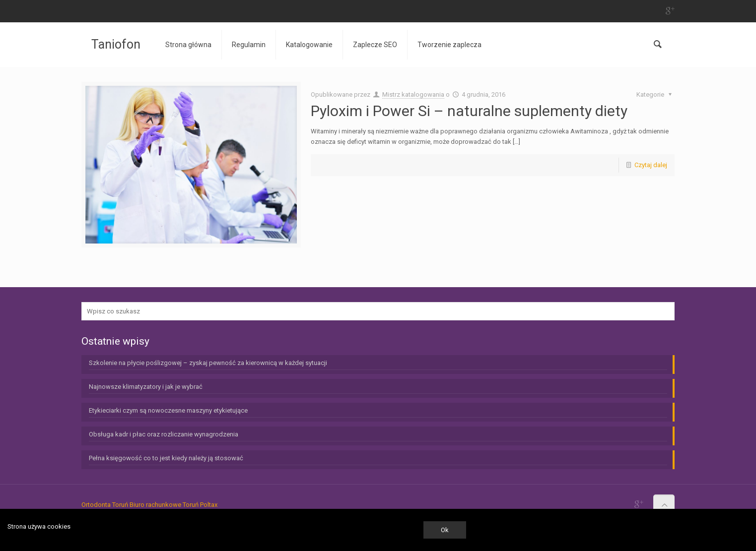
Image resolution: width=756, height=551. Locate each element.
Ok (445, 530)
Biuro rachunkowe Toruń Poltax (173, 505)
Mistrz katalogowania (413, 94)
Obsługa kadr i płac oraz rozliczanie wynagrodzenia (164, 434)
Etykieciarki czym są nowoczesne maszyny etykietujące (168, 410)
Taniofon (116, 44)
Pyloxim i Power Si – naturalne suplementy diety (469, 111)
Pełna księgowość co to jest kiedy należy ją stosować (166, 458)
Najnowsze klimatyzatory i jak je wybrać (146, 387)
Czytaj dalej (651, 165)
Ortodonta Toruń (105, 505)
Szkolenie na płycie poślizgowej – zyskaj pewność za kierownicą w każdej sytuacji (208, 363)
